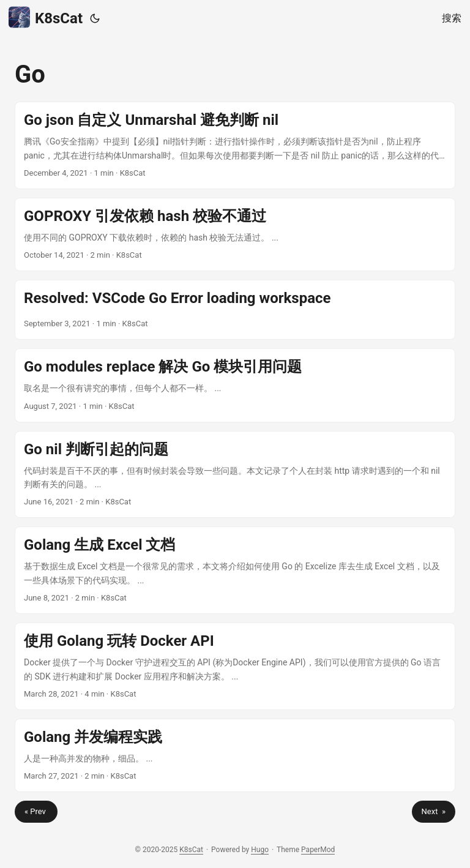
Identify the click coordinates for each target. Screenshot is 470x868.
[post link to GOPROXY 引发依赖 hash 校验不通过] (235, 234)
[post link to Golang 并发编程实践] (235, 755)
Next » (434, 811)
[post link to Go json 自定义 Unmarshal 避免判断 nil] (235, 145)
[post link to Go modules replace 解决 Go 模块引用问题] (235, 385)
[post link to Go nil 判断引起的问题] (235, 475)
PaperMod (318, 850)
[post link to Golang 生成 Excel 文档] (235, 570)
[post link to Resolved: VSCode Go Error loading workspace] (235, 310)
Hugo (260, 850)
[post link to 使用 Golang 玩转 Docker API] (235, 666)
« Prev (36, 811)
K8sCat (46, 17)
